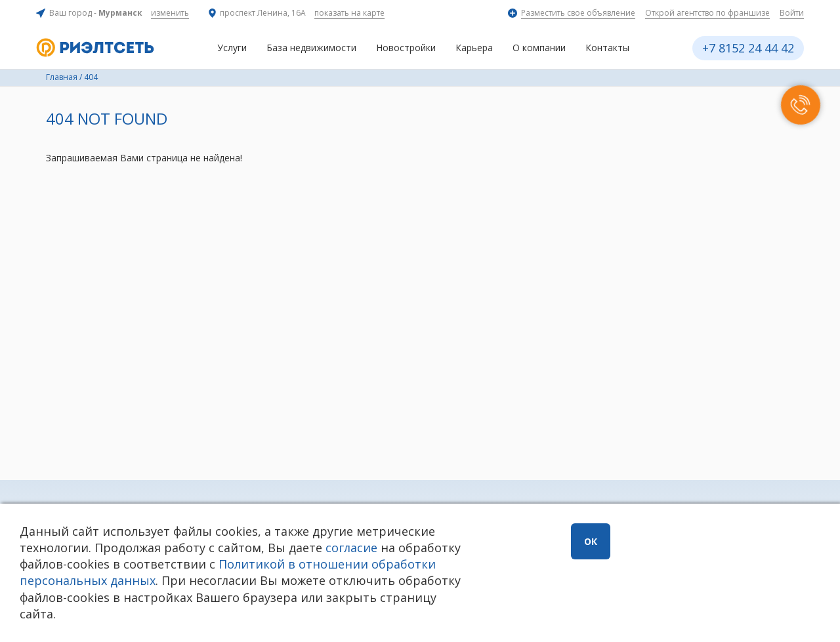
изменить (170, 13)
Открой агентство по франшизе (707, 13)
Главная (62, 77)
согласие (351, 548)
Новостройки (406, 48)
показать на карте (349, 13)
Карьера (474, 48)
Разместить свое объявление (578, 13)
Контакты (607, 48)
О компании (539, 48)
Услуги (232, 48)
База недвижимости (311, 48)
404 (91, 77)
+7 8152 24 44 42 (748, 48)
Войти (792, 13)
